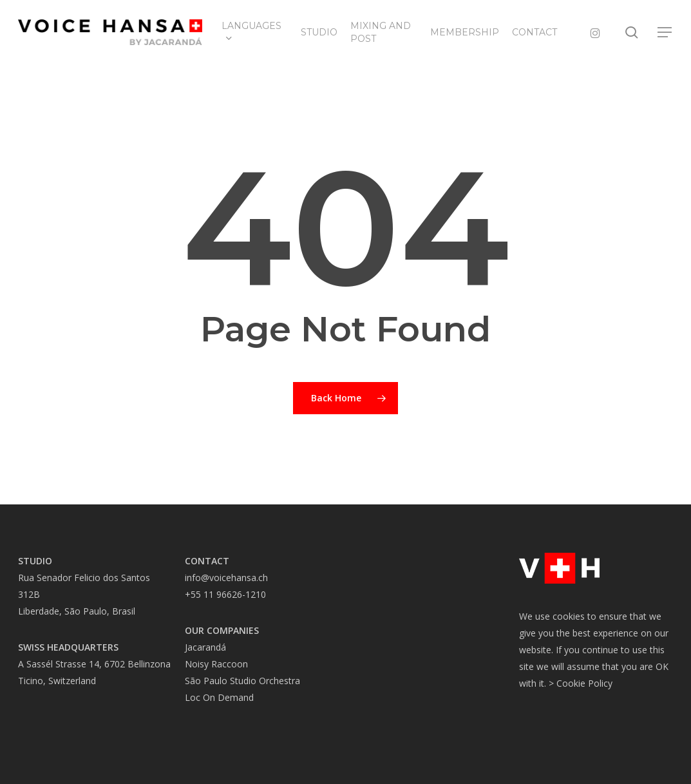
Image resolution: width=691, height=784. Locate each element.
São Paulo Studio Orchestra (242, 681)
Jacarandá (205, 647)
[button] (665, 33)
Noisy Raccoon (216, 664)
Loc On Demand (219, 697)
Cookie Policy (584, 683)
